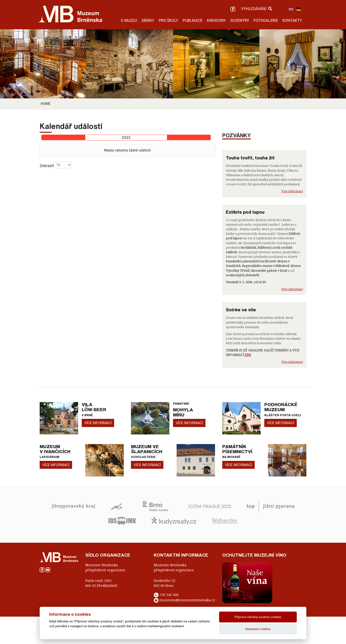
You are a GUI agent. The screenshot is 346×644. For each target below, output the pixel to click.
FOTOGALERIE (266, 21)
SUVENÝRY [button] (240, 21)
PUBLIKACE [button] (193, 21)
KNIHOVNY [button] (216, 21)
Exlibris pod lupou (245, 212)
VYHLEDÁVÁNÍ (256, 9)
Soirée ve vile (241, 310)
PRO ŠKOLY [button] (168, 21)
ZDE (248, 355)
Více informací (292, 191)
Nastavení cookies (258, 629)
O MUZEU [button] (129, 21)
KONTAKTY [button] (292, 21)
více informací (98, 423)
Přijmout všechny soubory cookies (258, 617)
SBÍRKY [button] (148, 21)
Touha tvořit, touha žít (250, 158)
